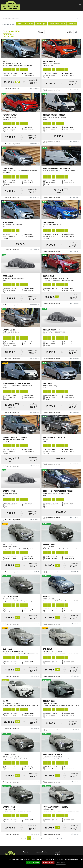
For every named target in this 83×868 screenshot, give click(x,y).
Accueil (26, 852)
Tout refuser (48, 862)
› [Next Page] (58, 838)
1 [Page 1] (29, 838)
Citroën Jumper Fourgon (57, 24)
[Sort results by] (55, 32)
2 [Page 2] (33, 838)
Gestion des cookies (57, 853)
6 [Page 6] (50, 838)
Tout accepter (33, 862)
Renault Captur (41, 24)
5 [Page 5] (46, 838)
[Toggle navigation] (80, 5)
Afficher (70, 32)
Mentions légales (41, 852)
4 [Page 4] (42, 838)
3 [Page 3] (38, 838)
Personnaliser (61, 863)
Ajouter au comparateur (12, 88)
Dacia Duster (29, 24)
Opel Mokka (72, 24)
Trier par (41, 32)
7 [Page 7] (54, 838)
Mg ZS (20, 24)
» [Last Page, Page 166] (61, 838)
